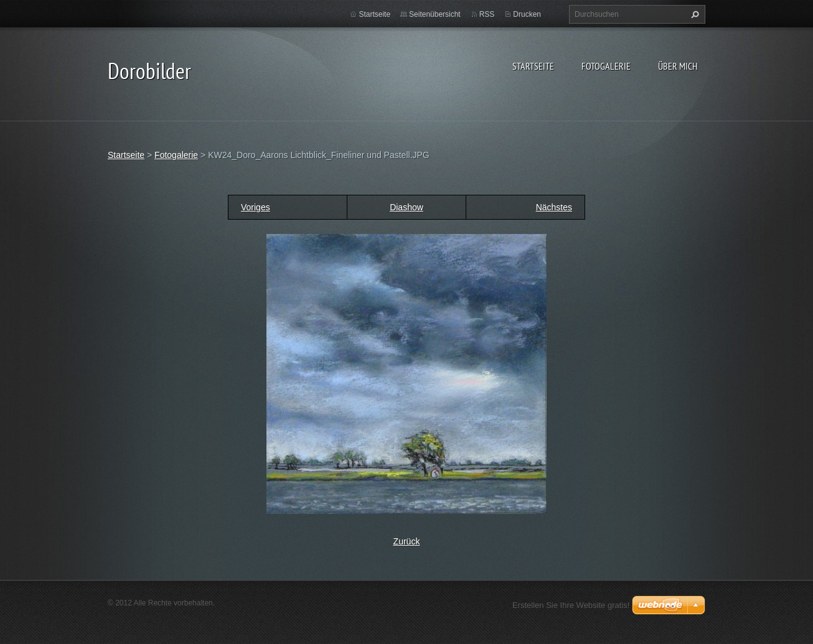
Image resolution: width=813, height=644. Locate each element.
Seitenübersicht (435, 14)
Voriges (256, 207)
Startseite (533, 66)
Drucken (527, 14)
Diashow (406, 207)
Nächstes (554, 207)
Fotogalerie (606, 66)
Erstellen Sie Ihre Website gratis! (571, 605)
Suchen (693, 14)
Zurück (407, 541)
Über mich (678, 66)
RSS (487, 14)
